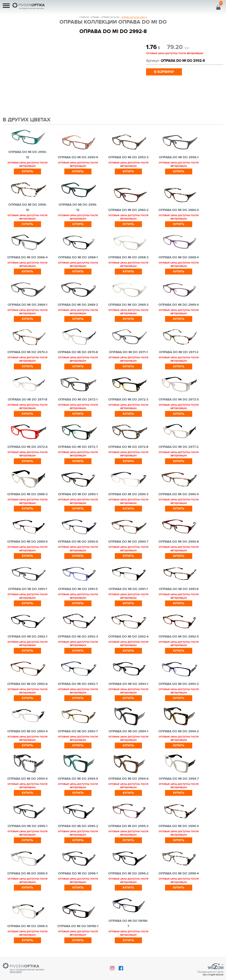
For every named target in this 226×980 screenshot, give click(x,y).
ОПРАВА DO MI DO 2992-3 (78, 637)
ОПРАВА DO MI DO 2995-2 (78, 826)
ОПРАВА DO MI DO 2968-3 (128, 257)
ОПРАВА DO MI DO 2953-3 (128, 157)
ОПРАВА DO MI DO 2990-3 (128, 494)
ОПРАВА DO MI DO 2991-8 (179, 589)
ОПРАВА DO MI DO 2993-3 (179, 684)
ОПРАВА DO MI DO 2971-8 (28, 400)
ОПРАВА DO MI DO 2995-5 (27, 874)
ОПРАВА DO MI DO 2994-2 (179, 731)
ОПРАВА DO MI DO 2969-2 (78, 305)
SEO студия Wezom (213, 975)
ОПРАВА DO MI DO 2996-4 (179, 874)
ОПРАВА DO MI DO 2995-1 (27, 826)
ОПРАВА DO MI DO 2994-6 (128, 779)
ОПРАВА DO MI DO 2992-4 (128, 637)
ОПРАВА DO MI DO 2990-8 (179, 542)
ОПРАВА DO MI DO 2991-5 (78, 589)
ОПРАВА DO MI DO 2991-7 (128, 589)
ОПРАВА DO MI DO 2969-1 (27, 305)
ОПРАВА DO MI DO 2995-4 (179, 826)
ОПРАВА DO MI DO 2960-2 (128, 210)
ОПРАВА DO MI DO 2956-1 (179, 157)
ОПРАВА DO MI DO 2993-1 (128, 684)
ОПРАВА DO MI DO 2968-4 (179, 257)
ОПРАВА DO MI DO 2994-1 (128, 731)
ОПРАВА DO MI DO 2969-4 (179, 305)
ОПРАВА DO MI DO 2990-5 (27, 542)
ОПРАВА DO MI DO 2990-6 (78, 542)
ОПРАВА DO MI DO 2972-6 (28, 447)
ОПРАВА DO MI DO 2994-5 (78, 779)
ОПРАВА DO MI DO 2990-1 (78, 494)
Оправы (95, 17)
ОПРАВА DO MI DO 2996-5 (27, 926)
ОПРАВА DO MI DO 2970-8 (78, 352)
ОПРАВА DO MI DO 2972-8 (128, 447)
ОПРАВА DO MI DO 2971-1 (128, 352)
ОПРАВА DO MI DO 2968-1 (78, 257)
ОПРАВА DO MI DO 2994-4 (27, 779)
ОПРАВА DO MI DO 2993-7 (78, 731)
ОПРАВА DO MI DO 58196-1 (78, 926)
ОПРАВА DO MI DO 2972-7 (78, 447)
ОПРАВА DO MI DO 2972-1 (78, 400)
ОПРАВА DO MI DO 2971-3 (179, 352)
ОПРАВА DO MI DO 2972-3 (128, 400)
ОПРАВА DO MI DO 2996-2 (128, 874)
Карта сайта (16, 972)
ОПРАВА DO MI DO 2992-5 (179, 637)
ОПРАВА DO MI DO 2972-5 (179, 400)
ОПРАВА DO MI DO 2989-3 (27, 494)
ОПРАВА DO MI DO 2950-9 (78, 157)
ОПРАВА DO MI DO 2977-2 (179, 447)
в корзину (164, 72)
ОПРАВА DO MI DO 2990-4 (179, 494)
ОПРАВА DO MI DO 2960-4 (179, 210)
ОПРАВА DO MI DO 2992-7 (78, 684)
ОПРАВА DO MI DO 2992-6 (27, 684)
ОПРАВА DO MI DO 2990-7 (128, 542)
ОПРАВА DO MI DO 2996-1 (78, 874)
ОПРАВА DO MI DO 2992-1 (27, 637)
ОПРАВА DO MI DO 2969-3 (128, 305)
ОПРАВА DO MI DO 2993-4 (27, 731)
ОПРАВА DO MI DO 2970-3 (28, 352)
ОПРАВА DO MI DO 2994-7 (179, 779)
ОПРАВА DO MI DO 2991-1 (27, 589)
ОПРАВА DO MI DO (110, 17)
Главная (84, 17)
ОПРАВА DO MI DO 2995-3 (128, 826)
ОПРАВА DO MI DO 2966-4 (27, 257)
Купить (27, 171)
